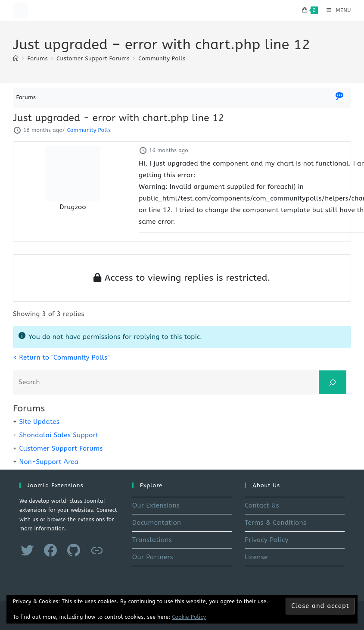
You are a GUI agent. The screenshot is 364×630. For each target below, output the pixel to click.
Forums (26, 97)
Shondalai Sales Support (59, 435)
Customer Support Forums (61, 448)
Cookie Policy (189, 617)
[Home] (16, 58)
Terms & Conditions (275, 523)
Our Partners (153, 557)
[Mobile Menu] (336, 10)
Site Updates (39, 422)
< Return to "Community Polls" (61, 357)
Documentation (157, 523)
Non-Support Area (49, 462)
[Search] (333, 382)
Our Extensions (156, 505)
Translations (152, 540)
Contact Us (262, 505)
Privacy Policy (267, 540)
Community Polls (162, 58)
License (256, 557)
